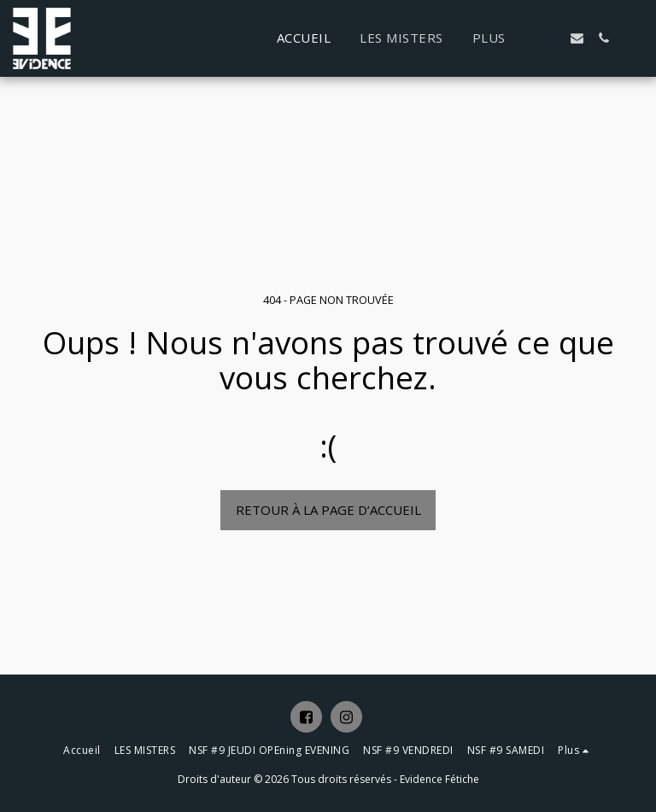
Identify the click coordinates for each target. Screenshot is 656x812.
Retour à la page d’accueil (328, 510)
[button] (551, 38)
